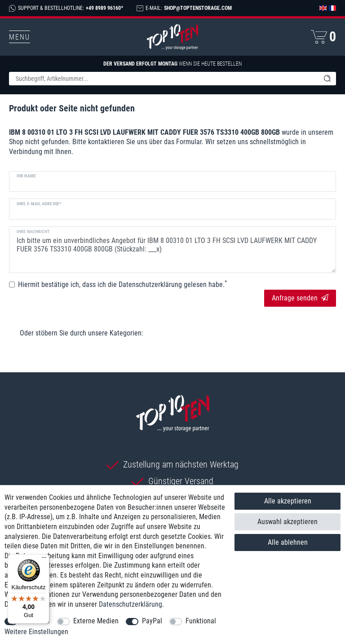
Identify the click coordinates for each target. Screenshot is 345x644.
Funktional (201, 621)
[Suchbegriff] (164, 79)
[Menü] (44, 560)
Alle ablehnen (288, 542)
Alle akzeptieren (288, 501)
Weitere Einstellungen (36, 632)
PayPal (152, 621)
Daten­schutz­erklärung (130, 604)
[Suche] (327, 79)
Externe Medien (96, 621)
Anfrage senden (300, 298)
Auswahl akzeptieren (287, 522)
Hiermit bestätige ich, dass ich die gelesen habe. (122, 284)
